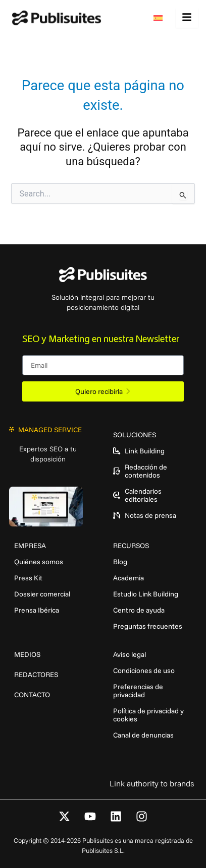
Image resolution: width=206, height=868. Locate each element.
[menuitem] (161, 18)
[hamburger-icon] (187, 18)
